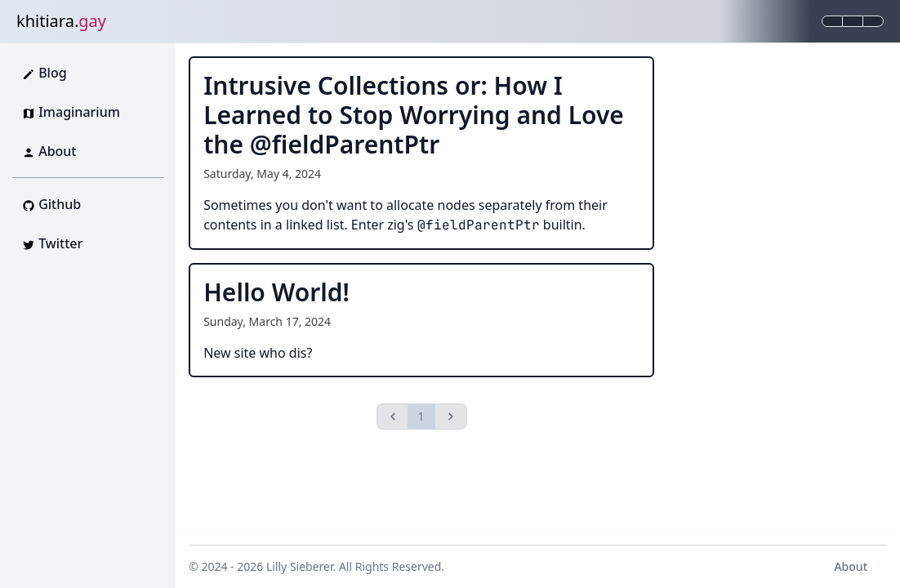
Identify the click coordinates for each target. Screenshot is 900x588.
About (851, 566)
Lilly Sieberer (300, 566)
